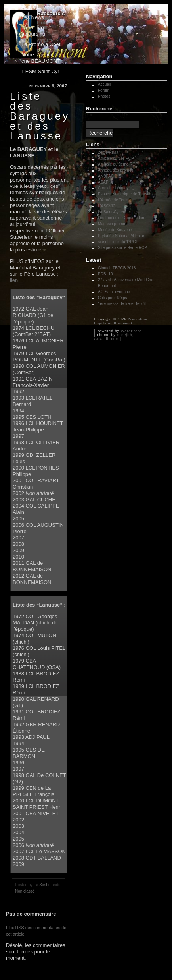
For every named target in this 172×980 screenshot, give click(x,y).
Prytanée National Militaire (121, 236)
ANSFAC (106, 176)
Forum (104, 90)
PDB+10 (105, 274)
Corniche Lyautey (113, 188)
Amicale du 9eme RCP (118, 164)
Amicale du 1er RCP (116, 158)
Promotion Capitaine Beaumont (121, 321)
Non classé (25, 891)
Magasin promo (112, 224)
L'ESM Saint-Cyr (40, 71)
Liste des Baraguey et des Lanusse (40, 116)
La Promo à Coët (41, 44)
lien (14, 280)
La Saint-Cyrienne (114, 212)
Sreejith (125, 335)
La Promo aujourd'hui (34, 31)
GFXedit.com (107, 339)
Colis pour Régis (112, 298)
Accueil (30, 7)
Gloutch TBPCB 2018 (117, 268)
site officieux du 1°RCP (118, 242)
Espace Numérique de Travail (124, 194)
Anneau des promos (116, 170)
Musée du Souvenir (115, 230)
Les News (33, 17)
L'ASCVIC (107, 206)
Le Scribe (42, 885)
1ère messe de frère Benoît (122, 304)
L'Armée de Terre (113, 200)
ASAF (103, 182)
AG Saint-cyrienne (114, 292)
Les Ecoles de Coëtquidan (121, 218)
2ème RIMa (108, 152)
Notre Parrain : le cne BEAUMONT (41, 58)
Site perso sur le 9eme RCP (122, 248)
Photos (104, 96)
